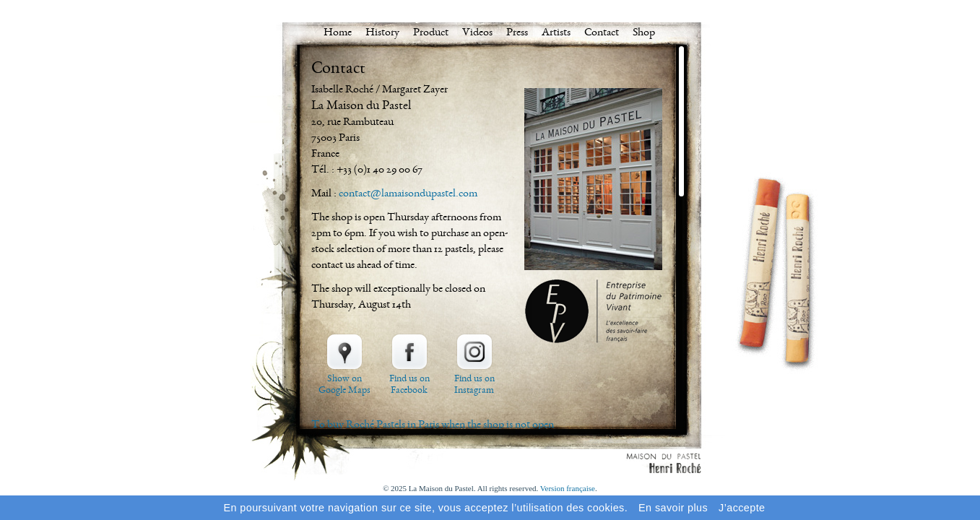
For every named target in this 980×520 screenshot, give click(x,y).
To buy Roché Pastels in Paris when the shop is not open (433, 425)
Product (431, 33)
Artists (556, 33)
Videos (477, 33)
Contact (602, 33)
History (382, 33)
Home (338, 33)
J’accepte (742, 508)
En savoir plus (673, 508)
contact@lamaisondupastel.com (408, 194)
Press (517, 33)
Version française (568, 488)
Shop (644, 33)
